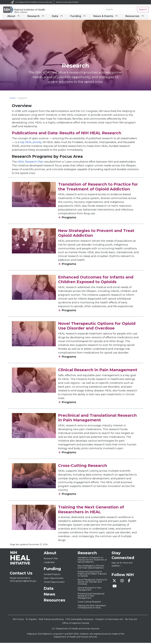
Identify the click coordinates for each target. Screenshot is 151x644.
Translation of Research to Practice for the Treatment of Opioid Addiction (98, 188)
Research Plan (51, 560)
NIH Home (18, 620)
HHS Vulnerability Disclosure (80, 620)
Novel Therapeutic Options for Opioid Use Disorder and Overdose (97, 327)
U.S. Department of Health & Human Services (31, 2)
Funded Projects (52, 575)
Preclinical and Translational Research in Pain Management (97, 419)
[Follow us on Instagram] (123, 582)
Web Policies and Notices (51, 620)
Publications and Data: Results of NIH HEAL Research (67, 134)
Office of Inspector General (76, 624)
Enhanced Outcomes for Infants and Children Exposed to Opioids (96, 280)
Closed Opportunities (54, 583)
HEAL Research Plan (31, 163)
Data (55, 17)
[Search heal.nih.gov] (120, 9)
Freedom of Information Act (109, 620)
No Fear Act (131, 620)
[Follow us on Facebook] (130, 582)
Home (13, 99)
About (12, 17)
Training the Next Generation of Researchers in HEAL (91, 511)
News (49, 595)
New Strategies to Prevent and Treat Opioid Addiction (96, 234)
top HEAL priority (31, 143)
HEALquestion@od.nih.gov (23, 582)
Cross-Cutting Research (83, 467)
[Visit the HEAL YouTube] (115, 588)
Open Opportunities (54, 579)
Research (34, 17)
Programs (69, 219)
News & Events (103, 17)
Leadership (49, 563)
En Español (31, 620)
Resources (131, 17)
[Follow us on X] (116, 582)
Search (143, 10)
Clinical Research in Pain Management (98, 371)
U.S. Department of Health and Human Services (75, 630)
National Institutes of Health (67, 2)
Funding (75, 17)
